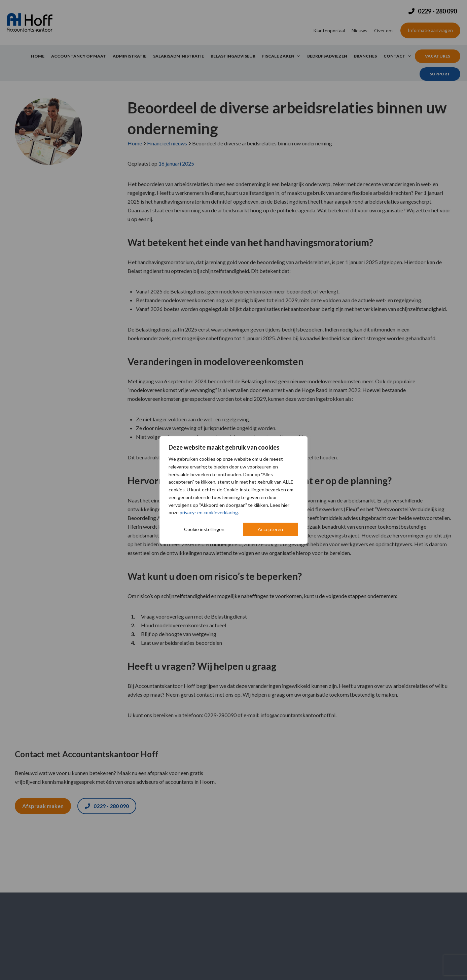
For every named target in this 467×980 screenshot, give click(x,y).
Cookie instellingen (204, 529)
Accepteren (270, 529)
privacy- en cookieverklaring (209, 512)
